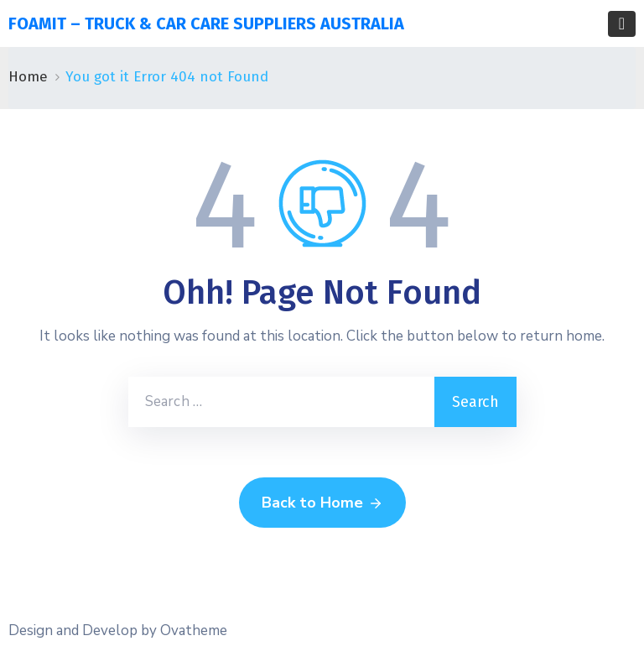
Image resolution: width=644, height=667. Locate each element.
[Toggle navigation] (622, 24)
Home (28, 77)
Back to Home (322, 503)
